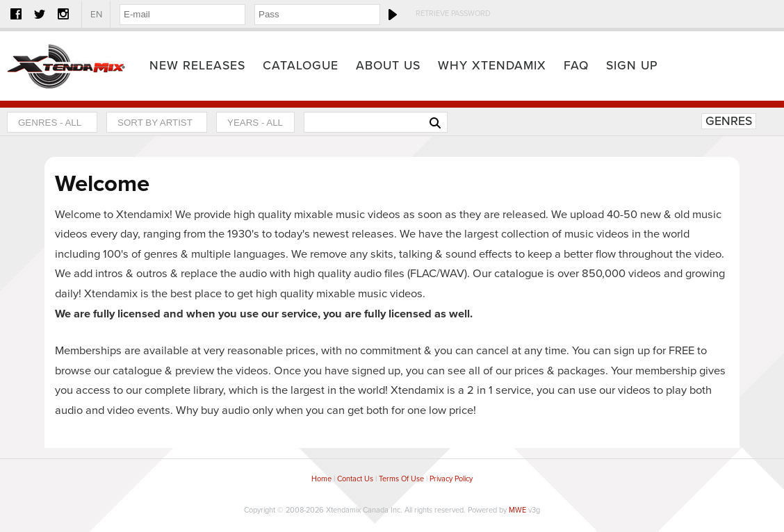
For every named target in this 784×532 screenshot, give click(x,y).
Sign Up (632, 66)
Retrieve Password (453, 14)
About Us (388, 66)
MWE (517, 510)
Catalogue (301, 66)
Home (66, 66)
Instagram (63, 14)
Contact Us (355, 479)
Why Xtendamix (492, 66)
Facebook (16, 14)
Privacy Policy (451, 479)
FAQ (576, 66)
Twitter (40, 14)
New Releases (197, 66)
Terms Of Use (401, 479)
